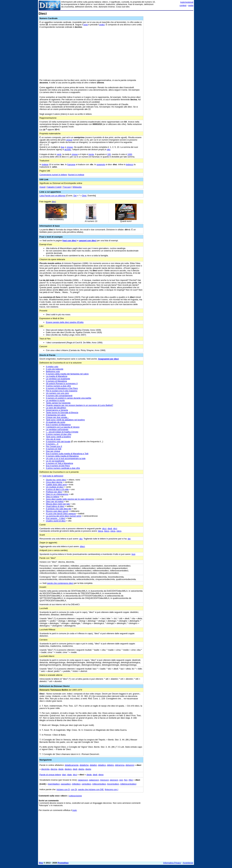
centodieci (86, 784)
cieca (113, 531)
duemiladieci (54, 784)
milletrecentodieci (128, 784)
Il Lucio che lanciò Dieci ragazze (61, 514)
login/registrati (187, 2)
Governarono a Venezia (57, 410)
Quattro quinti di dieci (56, 521)
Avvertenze (188, 863)
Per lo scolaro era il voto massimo (62, 391)
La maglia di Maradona (57, 376)
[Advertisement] (169, 60)
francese (71, 164)
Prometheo (63, 863)
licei (133, 554)
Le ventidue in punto (55, 400)
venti (59, 154)
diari (64, 775)
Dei (75, 196)
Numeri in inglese (76, 175)
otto (109, 149)
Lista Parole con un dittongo (52, 196)
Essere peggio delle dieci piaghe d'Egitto (65, 322)
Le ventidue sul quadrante (58, 379)
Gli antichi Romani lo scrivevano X (62, 383)
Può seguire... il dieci (56, 518)
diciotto (68, 149)
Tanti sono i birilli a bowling (58, 437)
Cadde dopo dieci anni (56, 485)
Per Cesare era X (54, 446)
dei (129, 539)
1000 (130, 154)
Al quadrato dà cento (56, 422)
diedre (88, 769)
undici (102, 25)
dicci (104, 529)
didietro (110, 765)
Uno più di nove (53, 439)
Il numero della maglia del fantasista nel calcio (67, 374)
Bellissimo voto (53, 371)
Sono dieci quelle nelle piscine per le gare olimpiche (70, 499)
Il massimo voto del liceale (58, 441)
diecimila (45, 769)
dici (81, 539)
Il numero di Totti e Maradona (59, 463)
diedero (68, 769)
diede (61, 769)
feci (126, 780)
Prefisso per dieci (54, 492)
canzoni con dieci (87, 241)
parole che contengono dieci (60, 583)
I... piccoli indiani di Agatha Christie (62, 432)
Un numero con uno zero (57, 393)
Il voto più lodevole (55, 369)
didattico (102, 765)
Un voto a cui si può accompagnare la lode (66, 458)
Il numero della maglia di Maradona (62, 456)
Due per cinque (53, 451)
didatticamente (72, 765)
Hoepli (42, 187)
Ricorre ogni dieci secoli (57, 511)
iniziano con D (63, 789)
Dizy (41, 863)
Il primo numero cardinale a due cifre (63, 468)
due (63, 147)
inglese (45, 164)
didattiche (84, 765)
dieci (54, 202)
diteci (82, 546)
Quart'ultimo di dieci (55, 506)
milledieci (76, 784)
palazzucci (94, 780)
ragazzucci (83, 780)
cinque (69, 140)
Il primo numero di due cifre (59, 434)
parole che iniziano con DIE (91, 789)
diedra (81, 769)
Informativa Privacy (172, 863)
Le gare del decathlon (56, 408)
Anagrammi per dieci (108, 359)
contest (183, 5)
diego (101, 775)
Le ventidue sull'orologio (57, 429)
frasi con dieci (69, 241)
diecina (54, 769)
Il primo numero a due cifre (58, 386)
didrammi (130, 765)
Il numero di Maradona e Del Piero (62, 388)
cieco (119, 531)
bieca (100, 531)
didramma (120, 765)
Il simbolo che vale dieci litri (59, 509)
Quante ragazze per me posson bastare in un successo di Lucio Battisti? (80, 405)
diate (69, 775)
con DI (74, 789)
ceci (121, 780)
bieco (107, 531)
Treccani (67, 187)
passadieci (66, 784)
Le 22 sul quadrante (55, 461)
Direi (84, 196)
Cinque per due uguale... (57, 417)
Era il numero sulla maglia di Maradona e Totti (67, 454)
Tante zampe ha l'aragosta (58, 403)
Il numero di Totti (54, 449)
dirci (115, 529)
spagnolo (101, 164)
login (75, 810)
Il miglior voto (52, 367)
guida (191, 5)
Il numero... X (52, 444)
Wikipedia (77, 187)
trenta (91, 154)
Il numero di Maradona (56, 381)
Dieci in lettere (53, 497)
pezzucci (114, 780)
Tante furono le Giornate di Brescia (62, 412)
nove (86, 25)
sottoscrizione (75, 796)
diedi (110, 529)
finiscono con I (111, 789)
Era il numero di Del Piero (58, 466)
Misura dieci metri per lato (58, 504)
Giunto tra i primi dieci (56, 480)
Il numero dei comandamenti (59, 396)
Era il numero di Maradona (58, 425)
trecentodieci (113, 784)
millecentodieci (99, 784)
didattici (93, 765)
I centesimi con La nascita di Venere (63, 427)
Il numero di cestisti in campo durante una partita (68, 398)
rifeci (131, 780)
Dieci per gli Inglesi (55, 501)
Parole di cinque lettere (50, 775)
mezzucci (104, 780)
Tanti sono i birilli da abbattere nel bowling (65, 420)
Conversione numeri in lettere (53, 175)
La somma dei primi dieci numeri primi (64, 516)
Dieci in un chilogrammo (57, 494)
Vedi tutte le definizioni (53, 476)
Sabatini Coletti (54, 187)
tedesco (130, 164)
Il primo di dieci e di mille (57, 489)
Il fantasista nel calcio (56, 415)
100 (109, 154)
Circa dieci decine (54, 482)
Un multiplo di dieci (55, 487)
